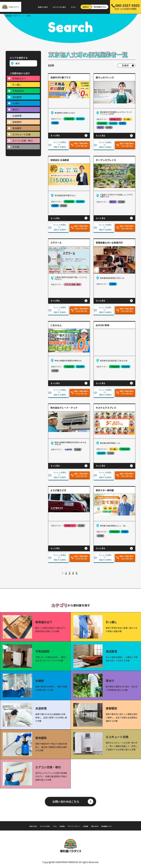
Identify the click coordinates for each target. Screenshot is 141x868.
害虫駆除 (17, 127)
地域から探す (43, 7)
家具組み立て (19, 77)
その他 (16, 146)
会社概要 (92, 825)
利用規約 (58, 825)
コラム (73, 7)
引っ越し (17, 83)
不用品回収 (18, 90)
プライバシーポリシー (75, 825)
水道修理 (17, 114)
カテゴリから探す (59, 7)
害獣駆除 (17, 121)
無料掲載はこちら (121, 825)
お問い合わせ (104, 825)
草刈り (16, 108)
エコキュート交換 (21, 133)
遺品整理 (17, 96)
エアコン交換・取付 (23, 139)
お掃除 (16, 102)
